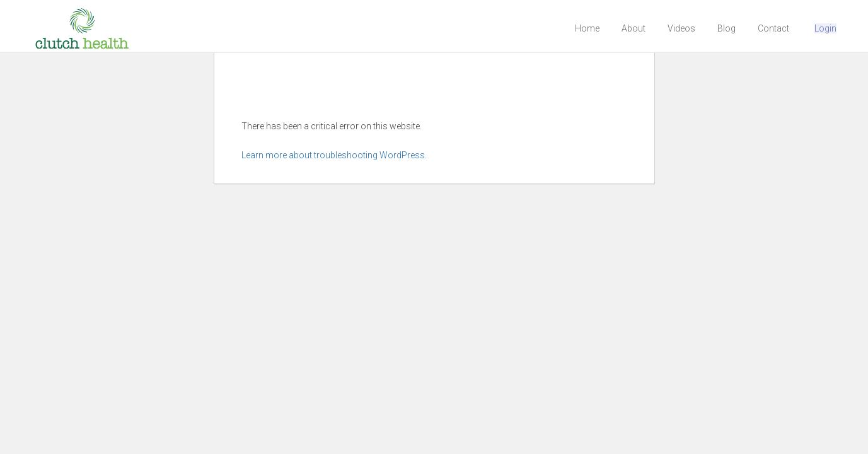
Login (825, 28)
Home (587, 28)
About (634, 28)
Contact (773, 28)
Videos (681, 28)
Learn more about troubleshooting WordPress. (334, 155)
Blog (726, 28)
